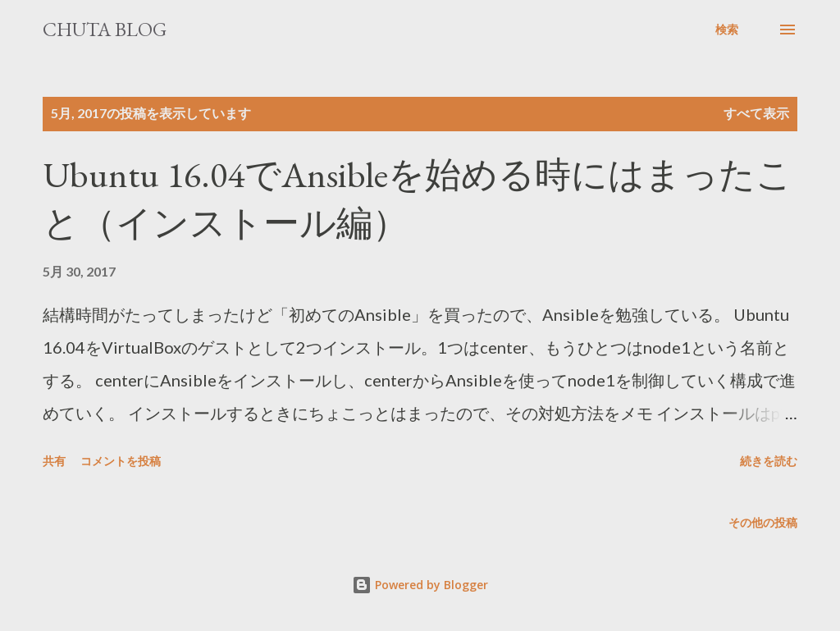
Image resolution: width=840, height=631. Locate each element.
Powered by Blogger (420, 585)
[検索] (727, 30)
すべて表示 (756, 113)
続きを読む (769, 461)
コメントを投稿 (121, 461)
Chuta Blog (105, 29)
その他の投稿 (763, 522)
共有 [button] (54, 461)
